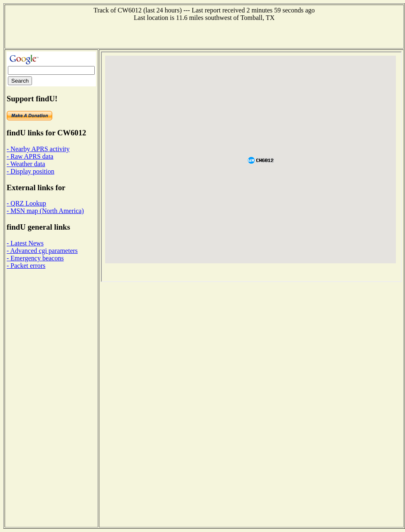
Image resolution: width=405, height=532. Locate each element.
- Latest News (25, 243)
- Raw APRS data (30, 156)
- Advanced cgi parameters (42, 251)
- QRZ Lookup (26, 203)
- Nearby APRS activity (38, 149)
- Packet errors (26, 266)
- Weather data (26, 164)
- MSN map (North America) (45, 211)
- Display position (31, 171)
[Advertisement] (204, 34)
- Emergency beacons (35, 258)
